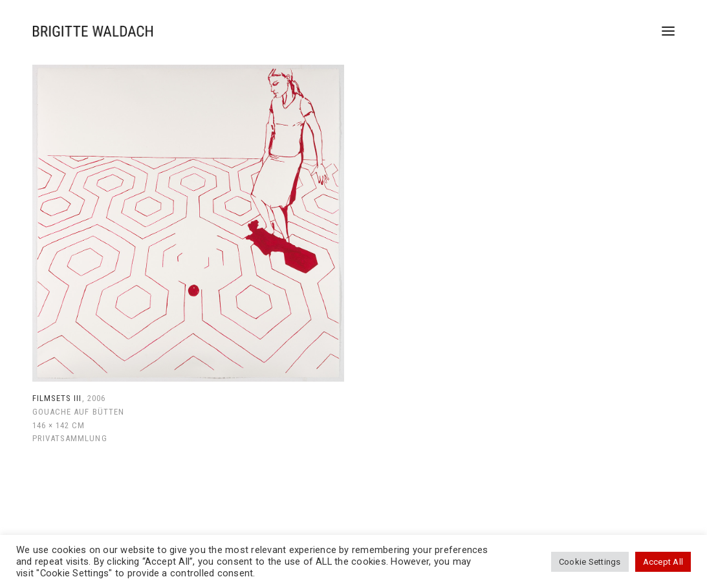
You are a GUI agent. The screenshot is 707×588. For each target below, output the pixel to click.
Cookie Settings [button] (590, 562)
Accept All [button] (663, 562)
